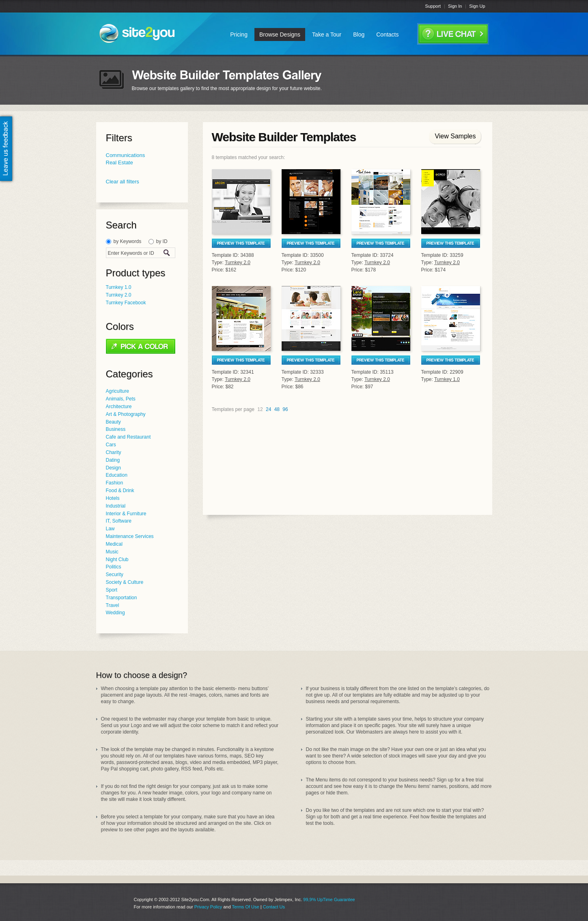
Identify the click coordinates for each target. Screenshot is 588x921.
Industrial (116, 506)
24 (268, 409)
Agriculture (117, 391)
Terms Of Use (245, 907)
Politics (114, 567)
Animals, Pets (121, 399)
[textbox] (133, 253)
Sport (112, 590)
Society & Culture (125, 582)
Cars (111, 445)
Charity (114, 452)
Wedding (115, 613)
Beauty (113, 422)
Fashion (115, 483)
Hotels (113, 498)
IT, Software (119, 521)
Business (116, 429)
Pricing (239, 34)
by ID (162, 241)
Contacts (387, 34)
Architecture (119, 407)
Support (433, 6)
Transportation (122, 598)
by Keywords (128, 241)
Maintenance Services (130, 536)
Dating (113, 460)
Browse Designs (280, 34)
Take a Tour (327, 34)
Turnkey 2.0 (119, 295)
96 (285, 409)
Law (110, 529)
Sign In (455, 6)
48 (277, 409)
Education (117, 475)
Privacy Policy (208, 907)
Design (113, 468)
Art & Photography (126, 414)
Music (112, 552)
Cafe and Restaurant (128, 437)
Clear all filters (123, 182)
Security (115, 575)
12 (260, 409)
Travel (113, 605)
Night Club (117, 559)
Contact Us (274, 907)
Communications (126, 155)
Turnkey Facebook (126, 303)
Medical (114, 544)
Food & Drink (120, 491)
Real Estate (120, 162)
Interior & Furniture (126, 514)
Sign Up (477, 6)
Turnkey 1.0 (119, 287)
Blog (359, 34)
